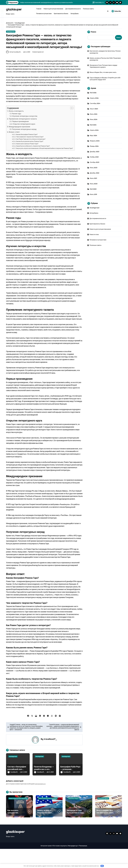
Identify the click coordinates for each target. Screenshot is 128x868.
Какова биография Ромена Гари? (27, 154)
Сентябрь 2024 (95, 103)
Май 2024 (93, 125)
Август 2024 (94, 109)
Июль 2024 (94, 114)
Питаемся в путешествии (44, 14)
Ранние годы (16, 133)
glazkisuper (15, 9)
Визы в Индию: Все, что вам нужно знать (103, 72)
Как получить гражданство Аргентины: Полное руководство (105, 52)
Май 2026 (93, 93)
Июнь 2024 (94, 119)
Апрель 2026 (94, 98)
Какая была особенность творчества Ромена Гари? (33, 165)
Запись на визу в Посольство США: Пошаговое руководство (105, 59)
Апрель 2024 (94, 130)
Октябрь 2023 (95, 162)
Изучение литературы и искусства (25, 135)
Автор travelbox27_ (14, 71)
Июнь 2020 (94, 184)
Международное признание (19, 146)
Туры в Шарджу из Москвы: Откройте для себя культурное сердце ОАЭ (105, 79)
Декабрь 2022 (95, 173)
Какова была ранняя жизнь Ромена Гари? (30, 161)
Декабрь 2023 (95, 152)
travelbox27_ (50, 758)
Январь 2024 (94, 146)
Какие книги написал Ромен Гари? (27, 163)
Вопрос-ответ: (14, 151)
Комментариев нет (38, 71)
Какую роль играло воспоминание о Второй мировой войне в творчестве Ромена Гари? (44, 168)
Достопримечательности (73, 9)
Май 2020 (93, 189)
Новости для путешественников (53, 9)
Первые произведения (20, 141)
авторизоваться (40, 803)
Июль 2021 (94, 178)
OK (102, 866)
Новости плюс (94, 234)
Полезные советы (88, 9)
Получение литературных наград (24, 148)
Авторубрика (74, 14)
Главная (39, 9)
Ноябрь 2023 (94, 157)
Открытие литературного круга (24, 143)
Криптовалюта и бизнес (61, 14)
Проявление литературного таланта (23, 138)
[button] (71, 127)
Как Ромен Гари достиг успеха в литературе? (31, 158)
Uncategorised (11, 32)
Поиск (92, 32)
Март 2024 (94, 135)
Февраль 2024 (95, 141)
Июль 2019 (94, 194)
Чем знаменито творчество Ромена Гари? (30, 156)
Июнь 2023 (94, 168)
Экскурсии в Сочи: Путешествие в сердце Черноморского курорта (104, 66)
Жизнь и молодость (16, 130)
